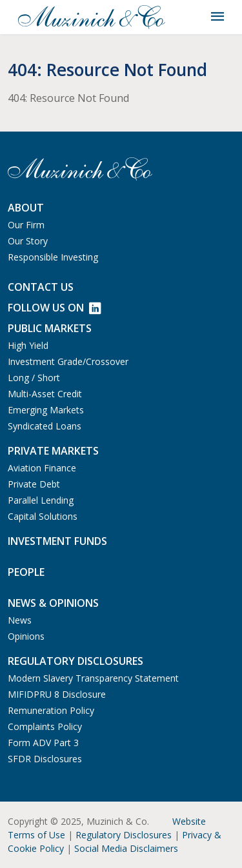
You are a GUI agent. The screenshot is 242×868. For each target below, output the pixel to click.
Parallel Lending (41, 500)
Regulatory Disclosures (124, 835)
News (20, 620)
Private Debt (34, 484)
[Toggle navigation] (217, 17)
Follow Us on (54, 308)
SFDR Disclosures (45, 759)
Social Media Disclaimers (126, 848)
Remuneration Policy (51, 710)
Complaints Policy (45, 726)
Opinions (26, 636)
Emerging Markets (46, 410)
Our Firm (26, 225)
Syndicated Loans (45, 426)
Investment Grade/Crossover (68, 361)
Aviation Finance (42, 468)
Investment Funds (57, 541)
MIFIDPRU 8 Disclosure (57, 694)
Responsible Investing (53, 257)
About (26, 208)
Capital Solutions (43, 516)
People (26, 572)
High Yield (28, 345)
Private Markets (53, 451)
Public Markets (50, 328)
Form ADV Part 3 (43, 743)
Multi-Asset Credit (45, 394)
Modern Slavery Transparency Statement (93, 678)
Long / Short (34, 378)
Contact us (41, 287)
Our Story (28, 241)
